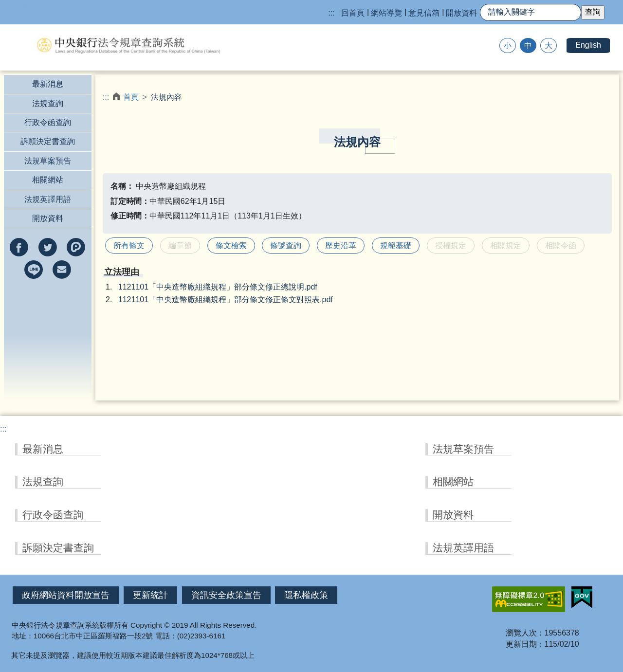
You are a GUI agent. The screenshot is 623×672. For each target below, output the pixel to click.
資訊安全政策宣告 (226, 595)
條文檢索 (231, 245)
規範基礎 (396, 245)
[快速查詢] (531, 12)
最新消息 (48, 84)
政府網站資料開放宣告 (66, 595)
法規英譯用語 (48, 199)
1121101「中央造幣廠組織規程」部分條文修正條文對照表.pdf (226, 300)
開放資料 (461, 13)
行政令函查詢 (48, 122)
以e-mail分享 (62, 270)
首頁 (131, 97)
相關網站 (48, 180)
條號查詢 (286, 245)
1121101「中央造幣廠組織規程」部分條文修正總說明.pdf (218, 287)
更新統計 (150, 595)
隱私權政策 (306, 595)
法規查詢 (48, 103)
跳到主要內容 (23, 5)
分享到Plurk (76, 247)
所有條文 (129, 245)
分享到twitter (48, 247)
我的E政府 (582, 598)
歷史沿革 (341, 245)
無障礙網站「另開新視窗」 (529, 599)
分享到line (34, 270)
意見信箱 (424, 13)
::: (331, 13)
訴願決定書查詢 (48, 141)
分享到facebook (19, 247)
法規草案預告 (48, 161)
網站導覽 (386, 13)
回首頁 (353, 13)
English (588, 45)
